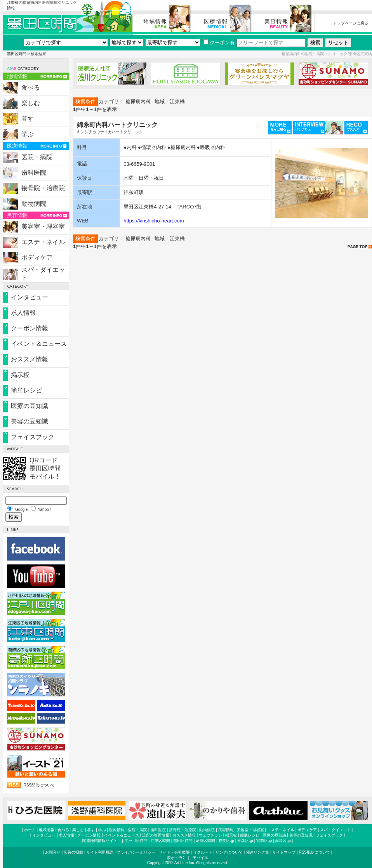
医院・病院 (37, 157)
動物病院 (34, 204)
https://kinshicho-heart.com (154, 221)
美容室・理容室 (43, 227)
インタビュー (30, 297)
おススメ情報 (30, 359)
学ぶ (28, 134)
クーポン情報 (30, 328)
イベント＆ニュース (39, 344)
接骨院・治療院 (43, 188)
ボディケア (37, 258)
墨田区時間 (17, 54)
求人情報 (23, 313)
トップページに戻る (351, 23)
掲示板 (20, 375)
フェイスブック (33, 437)
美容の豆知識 (30, 421)
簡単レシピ (26, 390)
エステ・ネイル (43, 242)
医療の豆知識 (30, 406)
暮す (28, 119)
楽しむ (31, 103)
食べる (31, 88)
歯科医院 (34, 173)
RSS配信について (39, 785)
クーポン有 (219, 43)
